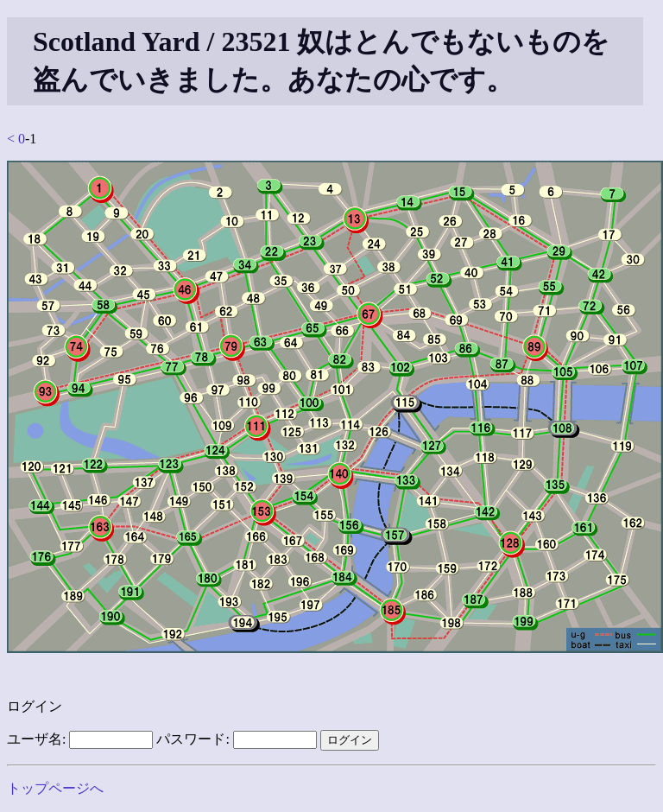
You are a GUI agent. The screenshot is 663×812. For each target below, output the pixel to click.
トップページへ (55, 788)
